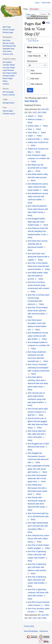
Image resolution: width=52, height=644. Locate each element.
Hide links (35, 79)
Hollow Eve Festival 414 (38, 142)
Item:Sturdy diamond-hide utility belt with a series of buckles (37, 434)
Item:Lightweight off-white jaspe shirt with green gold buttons (39, 469)
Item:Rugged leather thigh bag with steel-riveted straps (36, 222)
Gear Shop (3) (33, 41)
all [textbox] (30, 65)
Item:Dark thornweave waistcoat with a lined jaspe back (37, 478)
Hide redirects (36, 84)
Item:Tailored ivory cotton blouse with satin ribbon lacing (38, 539)
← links (39, 116)
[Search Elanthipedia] (45, 14)
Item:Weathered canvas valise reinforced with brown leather (38, 187)
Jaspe (30, 136)
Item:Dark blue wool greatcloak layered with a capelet (38, 257)
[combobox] (37, 56)
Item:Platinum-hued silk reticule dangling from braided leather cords (38, 231)
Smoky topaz (33, 126)
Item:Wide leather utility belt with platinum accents (38, 276)
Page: (29, 52)
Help (48, 23)
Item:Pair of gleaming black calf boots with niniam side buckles (37, 580)
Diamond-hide (34, 139)
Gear (30, 129)
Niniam (31, 116)
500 (44, 112)
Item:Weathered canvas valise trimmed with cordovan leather (38, 197)
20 (26, 112)
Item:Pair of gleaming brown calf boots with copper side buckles (37, 555)
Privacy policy (29, 626)
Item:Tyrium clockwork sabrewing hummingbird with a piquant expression (39, 368)
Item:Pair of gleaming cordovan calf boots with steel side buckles (38, 593)
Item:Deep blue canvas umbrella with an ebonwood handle (38, 244)
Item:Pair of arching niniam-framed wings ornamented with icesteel (38, 285)
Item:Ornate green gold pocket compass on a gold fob (38, 412)
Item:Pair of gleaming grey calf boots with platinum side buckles (37, 567)
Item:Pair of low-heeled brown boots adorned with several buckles (38, 311)
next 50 (45, 109)
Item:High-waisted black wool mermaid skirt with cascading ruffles (38, 526)
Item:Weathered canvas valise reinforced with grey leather (38, 336)
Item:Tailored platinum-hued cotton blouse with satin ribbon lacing (38, 209)
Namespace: (32, 61)
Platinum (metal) (35, 119)
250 (39, 112)
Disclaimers (44, 631)
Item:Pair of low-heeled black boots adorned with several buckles (38, 266)
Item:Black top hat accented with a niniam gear (37, 168)
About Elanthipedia (31, 631)
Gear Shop (32, 132)
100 (34, 112)
